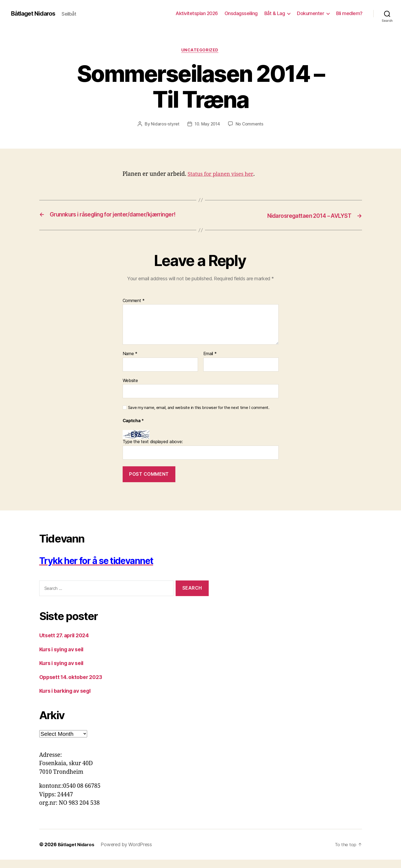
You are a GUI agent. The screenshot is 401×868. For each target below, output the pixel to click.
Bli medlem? (349, 13)
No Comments (250, 125)
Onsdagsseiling (241, 13)
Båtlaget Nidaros (35, 13)
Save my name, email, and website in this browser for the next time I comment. (199, 416)
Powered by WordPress (129, 853)
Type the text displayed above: (153, 450)
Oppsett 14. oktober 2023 (74, 685)
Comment (134, 309)
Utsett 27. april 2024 (66, 644)
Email (210, 362)
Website (130, 389)
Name (130, 362)
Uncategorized (200, 51)
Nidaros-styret (164, 125)
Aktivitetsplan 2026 (197, 13)
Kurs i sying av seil (64, 658)
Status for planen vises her (223, 175)
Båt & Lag (275, 13)
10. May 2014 (207, 125)
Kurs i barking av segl (68, 699)
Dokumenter (310, 13)
